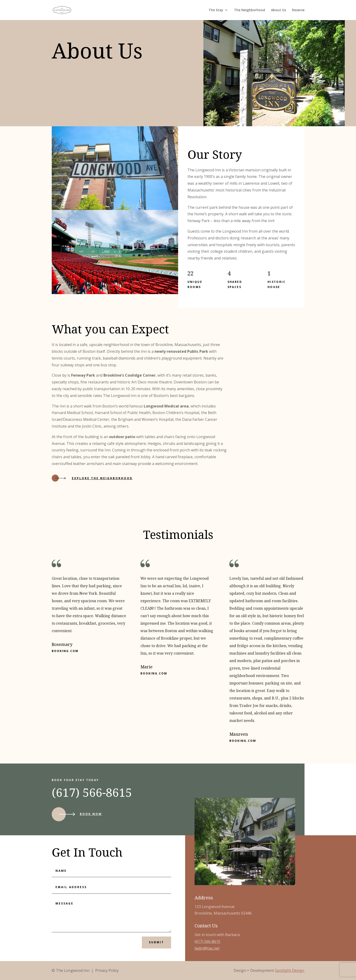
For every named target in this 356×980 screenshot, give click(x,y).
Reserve (298, 10)
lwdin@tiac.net (207, 948)
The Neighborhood (250, 10)
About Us (279, 10)
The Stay (216, 10)
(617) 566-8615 (207, 941)
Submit (156, 942)
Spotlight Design (290, 970)
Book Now (91, 814)
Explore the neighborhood (102, 478)
